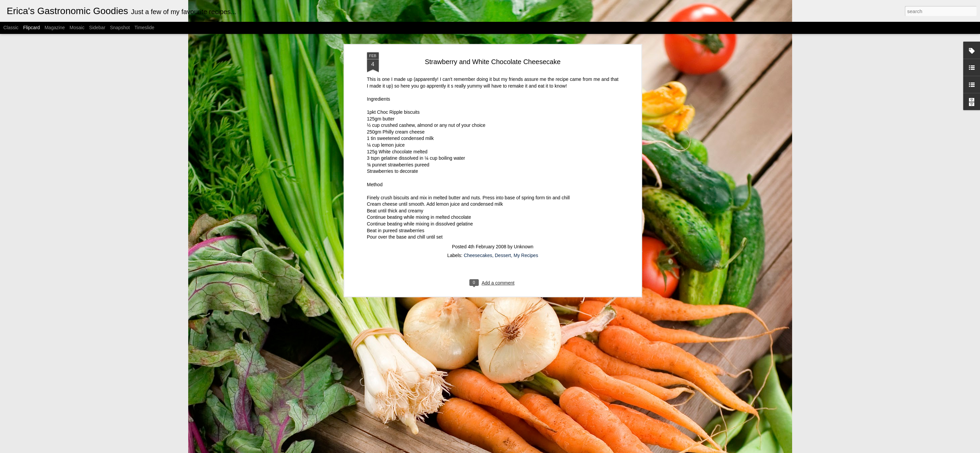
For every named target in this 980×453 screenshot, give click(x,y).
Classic (11, 28)
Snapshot (120, 28)
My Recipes (526, 247)
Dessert (503, 247)
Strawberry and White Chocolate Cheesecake (493, 53)
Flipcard (32, 28)
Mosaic (77, 28)
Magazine (55, 28)
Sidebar (97, 28)
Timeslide (144, 28)
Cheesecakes (478, 247)
